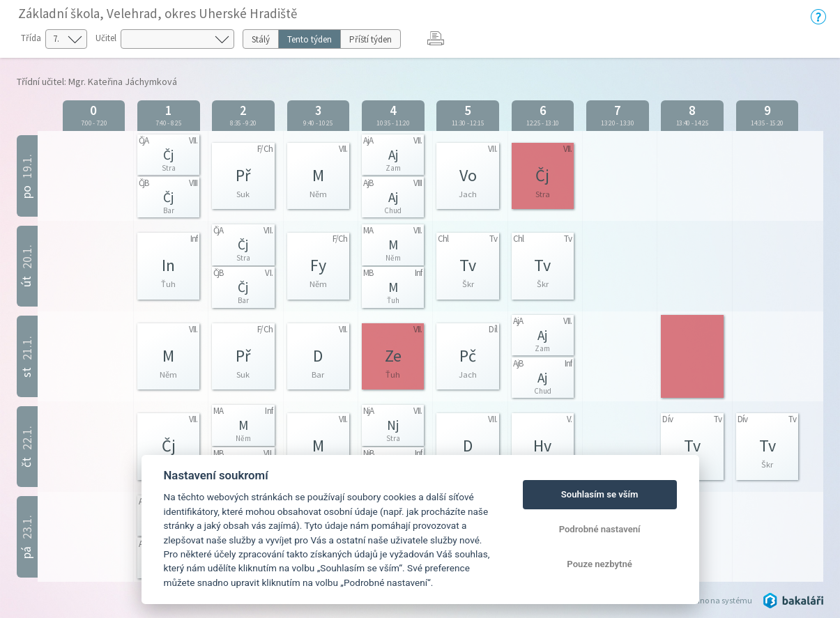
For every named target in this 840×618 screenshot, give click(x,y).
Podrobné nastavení (600, 529)
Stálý (261, 39)
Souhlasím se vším (600, 494)
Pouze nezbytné (600, 564)
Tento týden (310, 39)
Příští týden (371, 39)
